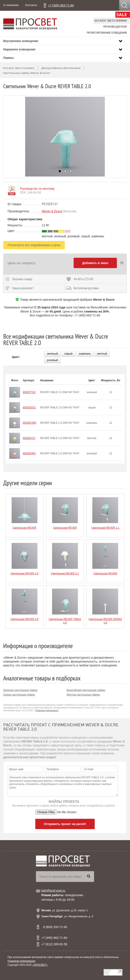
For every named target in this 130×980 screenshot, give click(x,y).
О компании (11, 5)
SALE (122, 15)
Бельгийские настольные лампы (86, 690)
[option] (65, 137)
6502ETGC (29, 392)
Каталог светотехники (111, 21)
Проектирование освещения (107, 33)
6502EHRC (29, 453)
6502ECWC (30, 423)
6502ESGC (29, 408)
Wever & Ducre (52, 211)
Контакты (31, 5)
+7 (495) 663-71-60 (61, 5)
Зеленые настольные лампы (20, 690)
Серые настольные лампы (19, 695)
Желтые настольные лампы (83, 695)
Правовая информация (47, 710)
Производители (115, 27)
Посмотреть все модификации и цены (34, 245)
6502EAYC (29, 438)
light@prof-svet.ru (53, 891)
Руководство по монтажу (37, 189)
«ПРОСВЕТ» (40, 965)
